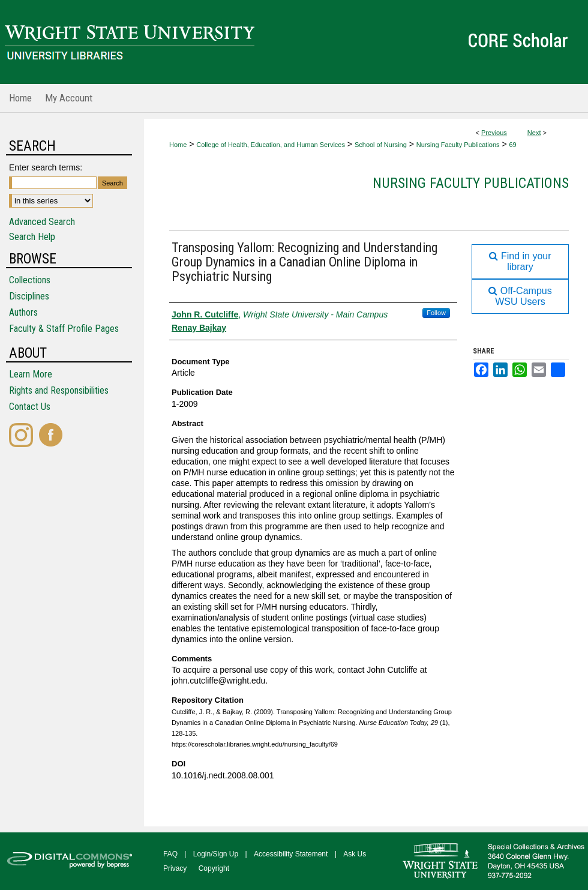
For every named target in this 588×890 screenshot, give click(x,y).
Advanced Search (42, 222)
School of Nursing (381, 145)
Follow (436, 313)
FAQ (170, 854)
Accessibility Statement (291, 854)
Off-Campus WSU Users (520, 296)
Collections (30, 280)
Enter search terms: (46, 167)
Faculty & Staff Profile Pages (64, 329)
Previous (494, 133)
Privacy (175, 868)
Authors (23, 312)
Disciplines (29, 296)
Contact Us (30, 407)
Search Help (32, 237)
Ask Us (355, 854)
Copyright (214, 868)
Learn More (31, 374)
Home (178, 145)
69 (512, 145)
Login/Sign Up (216, 854)
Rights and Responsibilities (59, 390)
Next (534, 133)
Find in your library (520, 261)
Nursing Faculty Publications (458, 145)
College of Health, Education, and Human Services (271, 145)
